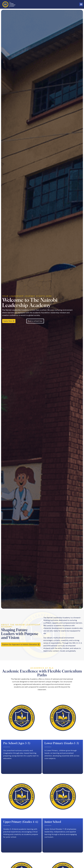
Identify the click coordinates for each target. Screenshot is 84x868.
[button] (81, 4)
